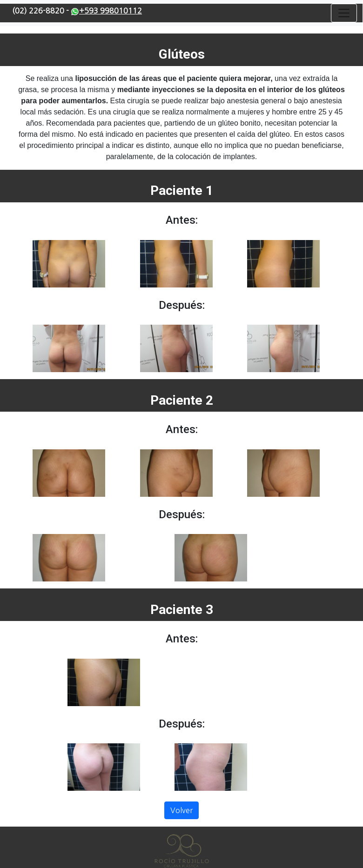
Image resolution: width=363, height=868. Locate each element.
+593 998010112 (106, 11)
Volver (181, 810)
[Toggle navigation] (344, 13)
